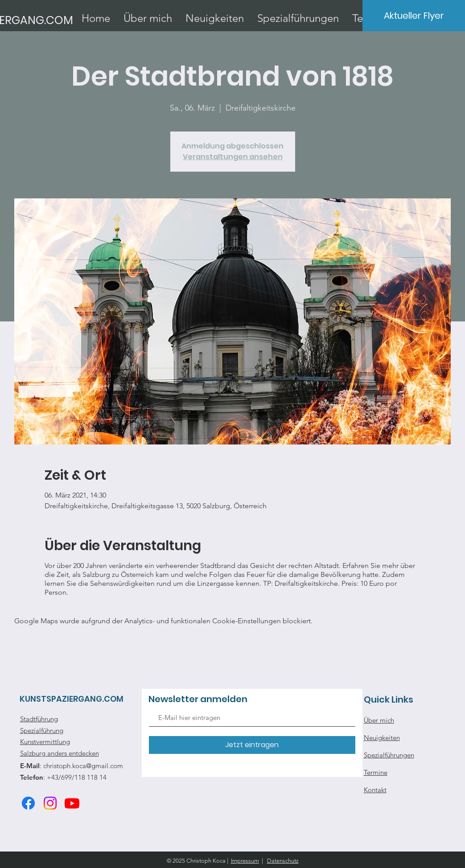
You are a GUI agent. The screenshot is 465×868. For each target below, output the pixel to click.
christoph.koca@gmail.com (83, 766)
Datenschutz (283, 861)
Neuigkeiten (382, 738)
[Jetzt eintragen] (252, 745)
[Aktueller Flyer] (414, 16)
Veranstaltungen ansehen (233, 157)
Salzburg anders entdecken (60, 753)
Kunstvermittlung (45, 742)
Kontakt (375, 790)
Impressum (245, 861)
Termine (376, 772)
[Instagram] (50, 803)
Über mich (379, 720)
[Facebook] (28, 803)
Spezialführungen (389, 755)
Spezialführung (42, 730)
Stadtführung (39, 719)
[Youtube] (72, 803)
